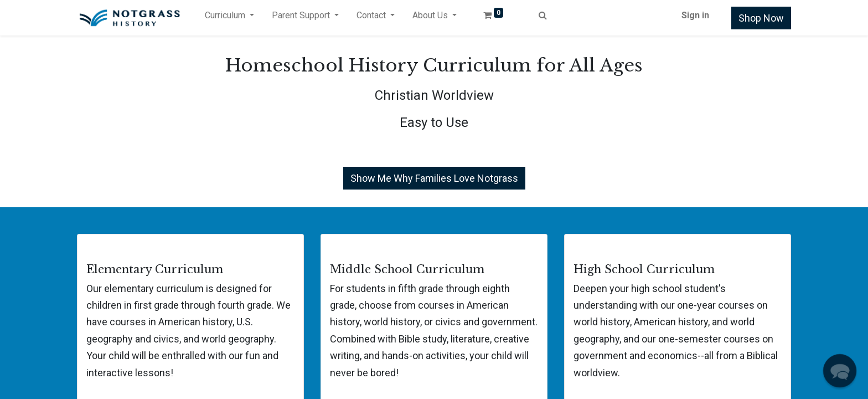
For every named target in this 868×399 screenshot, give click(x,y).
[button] (840, 371)
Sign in (695, 15)
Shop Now (761, 18)
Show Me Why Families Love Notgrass (434, 178)
